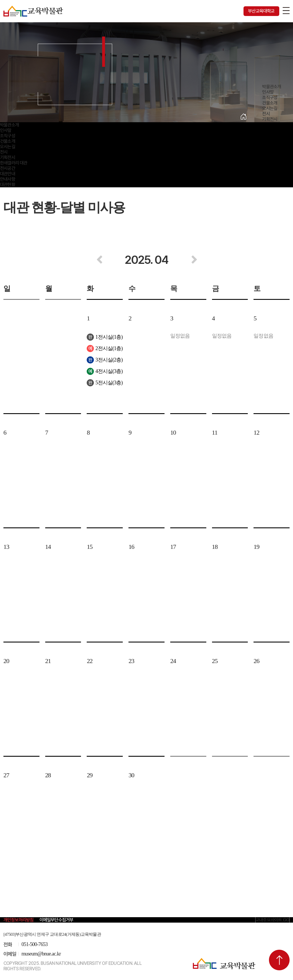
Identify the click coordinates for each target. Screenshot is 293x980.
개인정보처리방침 (19, 920)
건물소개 (270, 103)
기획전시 (270, 119)
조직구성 (270, 98)
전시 (266, 114)
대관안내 (8, 174)
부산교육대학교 (261, 11)
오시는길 (270, 108)
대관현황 (8, 185)
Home (243, 117)
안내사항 (8, 179)
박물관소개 (272, 87)
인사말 (268, 92)
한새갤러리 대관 (14, 163)
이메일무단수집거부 (57, 920)
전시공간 (8, 168)
